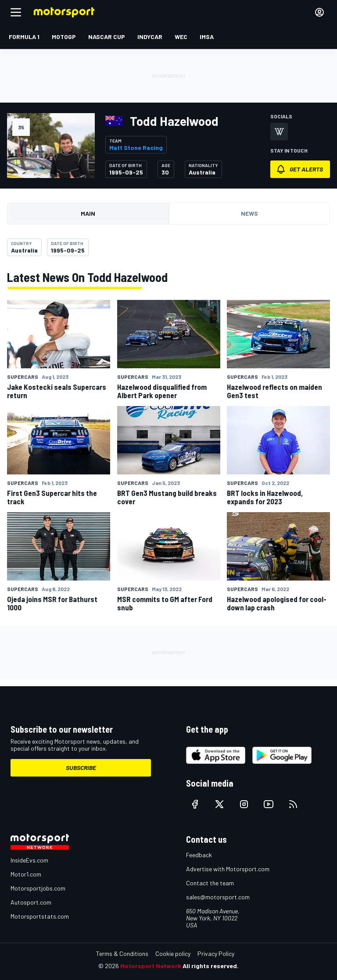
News (249, 213)
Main (88, 213)
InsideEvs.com (29, 860)
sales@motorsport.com (218, 897)
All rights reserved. (211, 966)
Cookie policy (173, 953)
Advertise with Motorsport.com (228, 869)
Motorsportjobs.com (38, 888)
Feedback (199, 855)
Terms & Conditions (122, 953)
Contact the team (210, 883)
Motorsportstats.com (40, 916)
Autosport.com (31, 902)
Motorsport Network (151, 966)
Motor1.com (26, 874)
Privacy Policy (216, 953)
